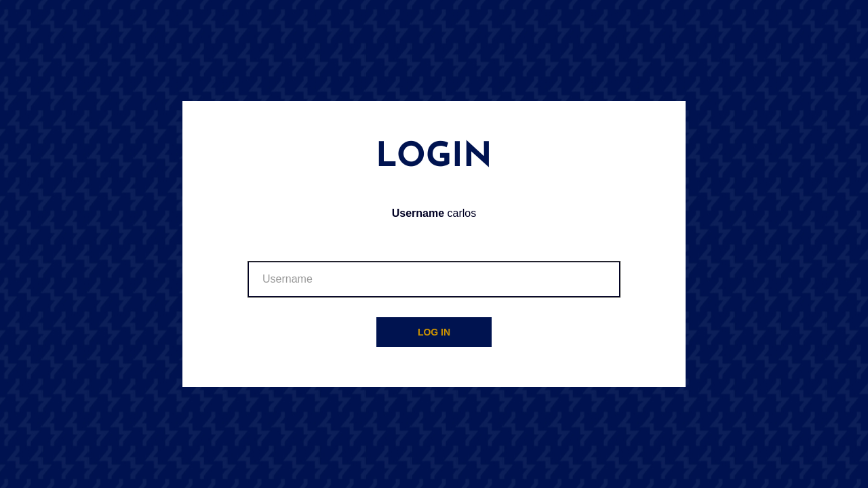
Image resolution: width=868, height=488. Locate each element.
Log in (434, 332)
